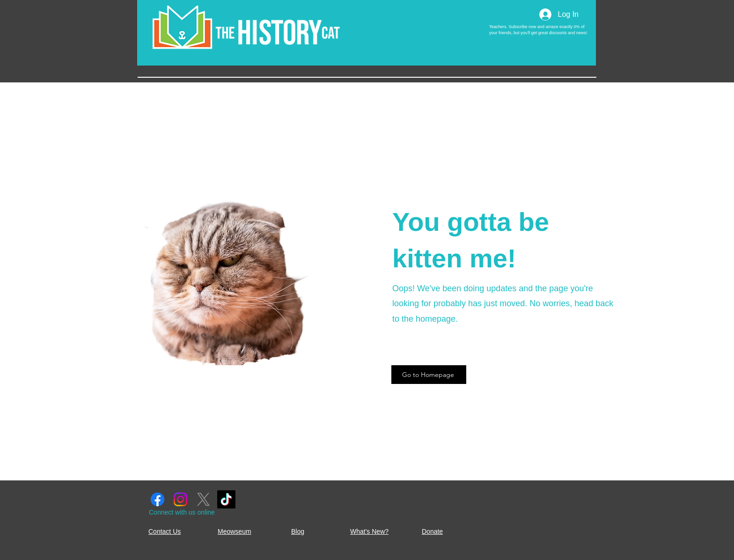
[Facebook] (158, 499)
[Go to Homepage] (429, 375)
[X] (203, 499)
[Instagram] (180, 499)
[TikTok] (226, 499)
